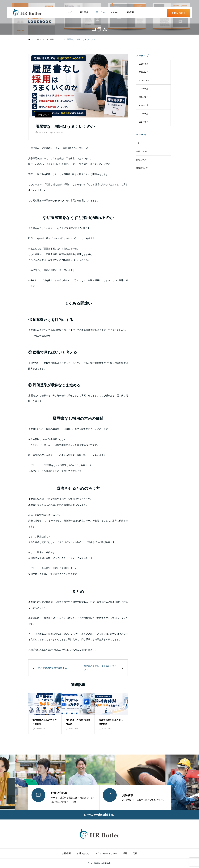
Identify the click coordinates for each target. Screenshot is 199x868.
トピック (140, 143)
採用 (125, 853)
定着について (142, 151)
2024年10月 (144, 80)
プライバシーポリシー (106, 853)
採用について (44, 115)
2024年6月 (144, 114)
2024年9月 (144, 89)
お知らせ (115, 12)
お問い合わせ (179, 13)
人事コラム (99, 12)
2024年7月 (144, 105)
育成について (142, 168)
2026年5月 (144, 64)
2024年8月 (144, 97)
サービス (70, 12)
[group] (45, 714)
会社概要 (129, 12)
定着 (135, 853)
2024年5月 (144, 122)
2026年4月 (144, 72)
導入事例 (84, 12)
